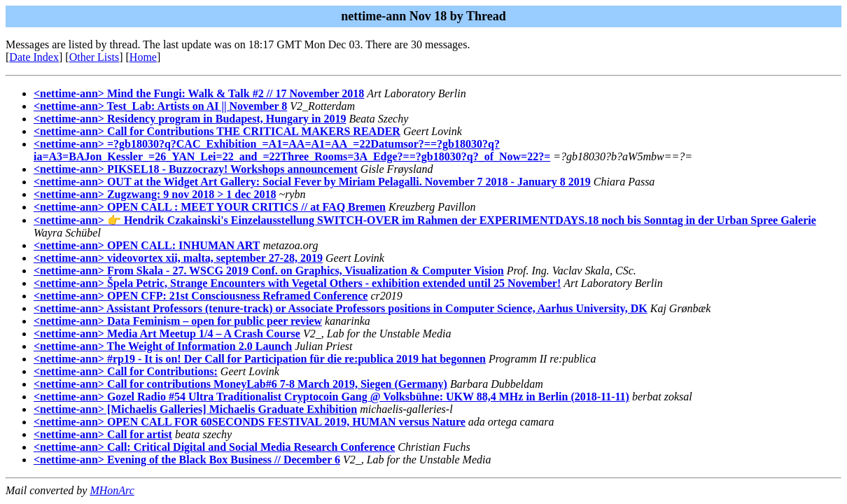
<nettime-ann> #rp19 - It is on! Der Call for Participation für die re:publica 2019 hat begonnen (260, 359)
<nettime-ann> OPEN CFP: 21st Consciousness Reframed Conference (201, 296)
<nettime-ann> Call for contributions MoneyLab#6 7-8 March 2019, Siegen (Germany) (240, 384)
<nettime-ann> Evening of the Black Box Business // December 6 (187, 460)
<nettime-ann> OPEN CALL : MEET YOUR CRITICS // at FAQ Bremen (210, 207)
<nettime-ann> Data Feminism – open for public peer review (178, 321)
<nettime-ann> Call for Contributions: (126, 371)
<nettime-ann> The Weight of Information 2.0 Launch (163, 346)
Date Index (34, 57)
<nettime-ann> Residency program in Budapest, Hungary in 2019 (190, 119)
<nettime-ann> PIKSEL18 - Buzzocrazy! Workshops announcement (196, 169)
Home (143, 57)
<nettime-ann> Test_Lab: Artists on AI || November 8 (160, 106)
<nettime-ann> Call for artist (103, 434)
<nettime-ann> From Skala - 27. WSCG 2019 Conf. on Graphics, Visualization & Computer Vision (269, 271)
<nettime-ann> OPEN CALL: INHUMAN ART (147, 245)
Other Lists (94, 57)
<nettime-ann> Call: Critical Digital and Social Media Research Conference (214, 447)
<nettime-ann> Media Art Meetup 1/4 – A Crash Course (167, 334)
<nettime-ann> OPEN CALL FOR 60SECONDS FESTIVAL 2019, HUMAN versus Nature (250, 422)
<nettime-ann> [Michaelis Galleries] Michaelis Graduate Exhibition (195, 409)
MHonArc (112, 490)
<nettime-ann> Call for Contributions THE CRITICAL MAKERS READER (217, 131)
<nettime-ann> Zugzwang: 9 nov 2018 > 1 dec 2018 (155, 194)
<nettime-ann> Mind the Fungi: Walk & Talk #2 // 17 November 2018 (199, 93)
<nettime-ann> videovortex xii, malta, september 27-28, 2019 (178, 258)
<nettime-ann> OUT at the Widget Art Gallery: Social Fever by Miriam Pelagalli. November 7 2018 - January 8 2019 (312, 182)
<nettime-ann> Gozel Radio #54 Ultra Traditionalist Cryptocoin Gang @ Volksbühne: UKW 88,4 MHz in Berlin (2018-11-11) (331, 397)
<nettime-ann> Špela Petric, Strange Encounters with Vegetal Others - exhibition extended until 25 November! (297, 283)
